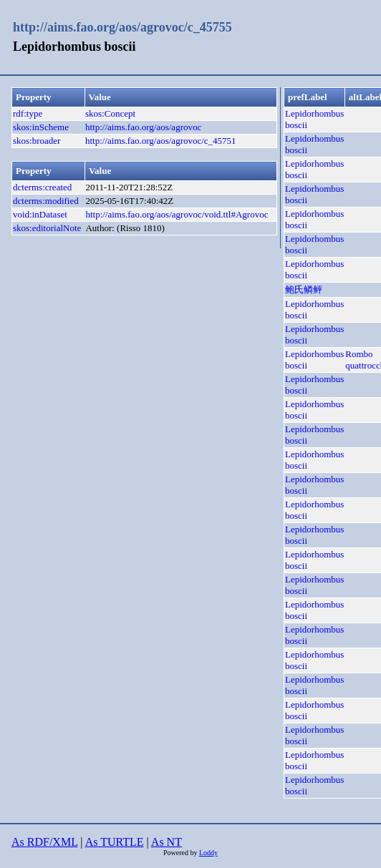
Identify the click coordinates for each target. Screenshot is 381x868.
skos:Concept (110, 113)
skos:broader (37, 141)
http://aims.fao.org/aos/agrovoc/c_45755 (122, 27)
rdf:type (28, 113)
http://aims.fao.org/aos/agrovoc (143, 127)
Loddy (208, 853)
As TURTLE (115, 842)
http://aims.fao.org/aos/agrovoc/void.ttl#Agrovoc (177, 214)
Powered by (181, 853)
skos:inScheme (41, 127)
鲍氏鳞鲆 (304, 289)
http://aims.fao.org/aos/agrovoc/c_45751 (161, 141)
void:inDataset (40, 214)
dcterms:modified (46, 201)
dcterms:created (42, 187)
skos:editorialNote (47, 228)
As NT (167, 842)
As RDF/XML (44, 842)
